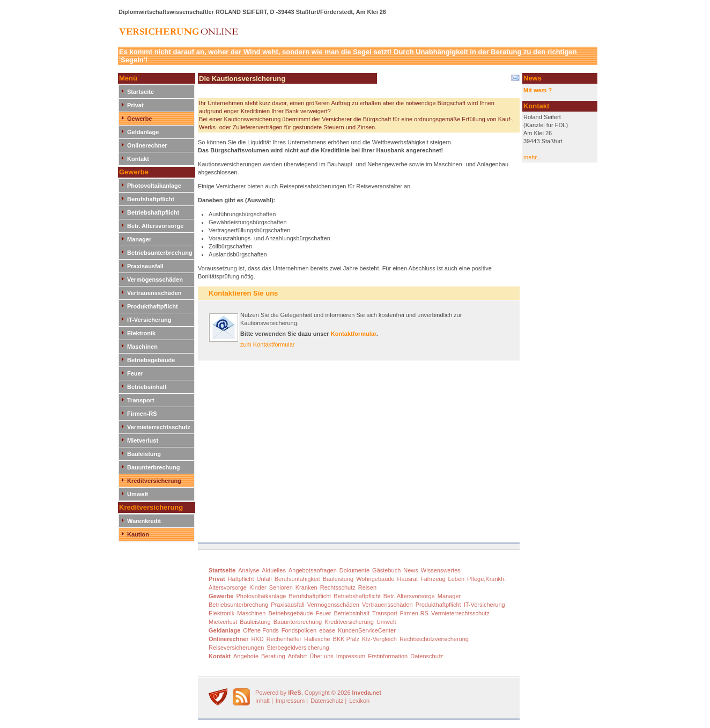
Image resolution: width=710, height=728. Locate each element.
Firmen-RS (142, 414)
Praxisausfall (145, 266)
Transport (141, 400)
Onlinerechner (147, 145)
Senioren (281, 587)
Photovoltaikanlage (154, 186)
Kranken (306, 587)
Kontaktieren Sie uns (243, 293)
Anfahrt (297, 656)
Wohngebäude (375, 579)
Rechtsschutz (338, 587)
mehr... (532, 157)
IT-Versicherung (149, 320)
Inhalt (262, 701)
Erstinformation (388, 656)
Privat (135, 105)
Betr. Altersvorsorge (155, 226)
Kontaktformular (354, 334)
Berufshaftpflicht (151, 199)
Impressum (351, 656)
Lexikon (359, 701)
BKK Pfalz (346, 639)
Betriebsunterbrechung (160, 253)
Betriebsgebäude (151, 360)
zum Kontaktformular (267, 344)
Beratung (273, 656)
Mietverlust (143, 440)
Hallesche (317, 639)
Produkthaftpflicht (153, 306)
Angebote (246, 656)
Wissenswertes (441, 570)
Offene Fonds (261, 630)
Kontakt (138, 159)
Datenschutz (427, 656)
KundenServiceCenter (367, 630)
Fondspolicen (299, 630)
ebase (327, 630)
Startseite (140, 92)
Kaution (138, 534)
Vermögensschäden (155, 280)
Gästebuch (386, 570)
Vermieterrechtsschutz (159, 427)
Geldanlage (143, 132)
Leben (457, 579)
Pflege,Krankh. (486, 579)
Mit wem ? (538, 90)
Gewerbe (139, 119)
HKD (258, 639)
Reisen (367, 587)
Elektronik (141, 333)
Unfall (264, 579)
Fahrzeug (433, 579)
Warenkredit (144, 521)
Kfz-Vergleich (379, 639)
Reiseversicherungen (236, 648)
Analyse (249, 570)
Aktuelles (274, 570)
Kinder (258, 587)
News (411, 570)
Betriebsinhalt (147, 387)
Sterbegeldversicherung (298, 648)
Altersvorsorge (228, 587)
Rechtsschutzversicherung (434, 639)
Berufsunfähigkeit (297, 579)
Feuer (135, 373)
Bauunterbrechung (153, 467)
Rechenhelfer (284, 639)
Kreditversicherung (154, 481)
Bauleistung (144, 454)
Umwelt (138, 494)
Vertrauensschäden (154, 293)
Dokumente (354, 570)
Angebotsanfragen (313, 570)
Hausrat (408, 579)
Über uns (321, 656)
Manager (139, 239)
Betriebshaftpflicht (153, 212)
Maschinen (142, 347)
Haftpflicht (241, 579)
